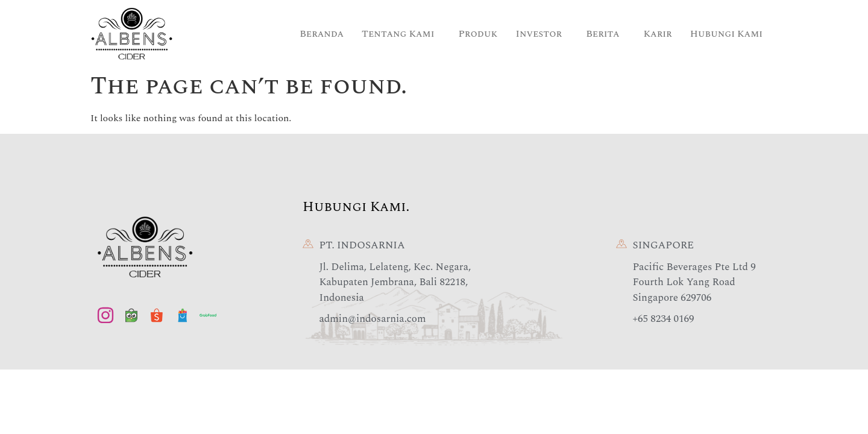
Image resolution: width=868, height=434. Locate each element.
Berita (602, 34)
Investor (539, 34)
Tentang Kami (398, 34)
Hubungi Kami (726, 34)
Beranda (322, 34)
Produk (478, 34)
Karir (658, 34)
